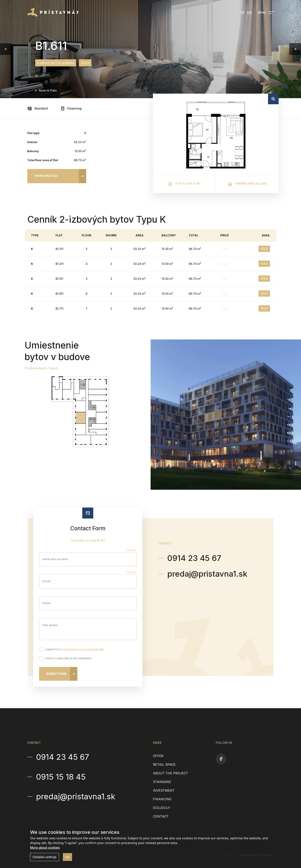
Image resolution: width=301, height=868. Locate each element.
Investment (164, 790)
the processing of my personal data (81, 649)
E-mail (46, 581)
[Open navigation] (266, 13)
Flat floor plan (184, 184)
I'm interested (46, 176)
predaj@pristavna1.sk (207, 574)
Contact (161, 816)
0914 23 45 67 (194, 558)
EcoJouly (161, 808)
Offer (158, 756)
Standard (38, 108)
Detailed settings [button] (45, 857)
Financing (71, 108)
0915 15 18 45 (61, 777)
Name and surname (55, 559)
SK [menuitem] (243, 12)
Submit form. (57, 674)
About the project (171, 773)
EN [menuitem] (249, 12)
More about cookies (45, 848)
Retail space (164, 765)
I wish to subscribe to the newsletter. (68, 659)
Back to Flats (46, 90)
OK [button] (67, 857)
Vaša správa (50, 625)
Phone (47, 603)
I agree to (74, 650)
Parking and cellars (247, 184)
